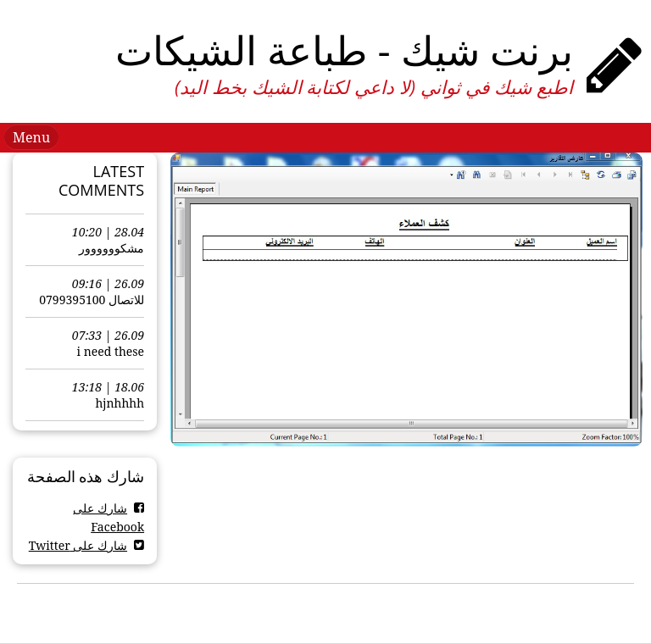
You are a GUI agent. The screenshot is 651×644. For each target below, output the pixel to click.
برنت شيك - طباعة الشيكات (344, 50)
